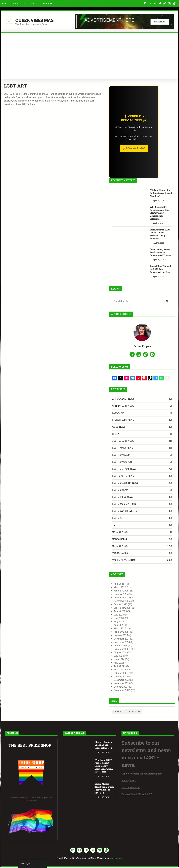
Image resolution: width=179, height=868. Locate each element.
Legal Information (131, 789)
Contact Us (46, 3)
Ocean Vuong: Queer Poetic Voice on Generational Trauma (158, 247)
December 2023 (138, 681)
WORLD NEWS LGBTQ (140, 561)
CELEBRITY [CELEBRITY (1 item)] (135, 713)
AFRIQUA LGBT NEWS (140, 400)
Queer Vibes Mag (36, 20)
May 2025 (135, 623)
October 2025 (137, 606)
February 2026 (138, 592)
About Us (15, 3)
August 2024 (137, 654)
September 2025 (139, 609)
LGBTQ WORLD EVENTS (141, 512)
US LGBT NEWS (137, 547)
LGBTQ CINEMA (137, 491)
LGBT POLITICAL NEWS (141, 470)
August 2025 (137, 612)
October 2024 (137, 647)
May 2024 (135, 664)
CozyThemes (116, 859)
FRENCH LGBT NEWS (140, 421)
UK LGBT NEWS (137, 533)
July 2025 (135, 616)
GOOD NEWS (135, 428)
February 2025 (138, 633)
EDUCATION (135, 414)
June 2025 (136, 619)
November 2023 (138, 684)
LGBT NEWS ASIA (138, 456)
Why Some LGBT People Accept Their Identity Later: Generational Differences (159, 212)
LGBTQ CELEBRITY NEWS (142, 484)
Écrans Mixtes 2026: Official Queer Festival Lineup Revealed (158, 230)
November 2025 (138, 602)
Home (5, 3)
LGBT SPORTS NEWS (140, 477)
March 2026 (136, 588)
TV (130, 526)
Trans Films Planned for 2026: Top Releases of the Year (158, 264)
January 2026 (137, 595)
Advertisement (30, 3)
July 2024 (135, 657)
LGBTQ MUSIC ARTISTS (141, 505)
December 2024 (138, 640)
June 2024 (136, 660)
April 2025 (135, 626)
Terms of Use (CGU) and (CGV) (137, 796)
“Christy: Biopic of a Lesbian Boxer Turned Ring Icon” (158, 193)
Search (173, 77)
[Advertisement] (89, 54)
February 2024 (138, 674)
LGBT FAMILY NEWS (139, 449)
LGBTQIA (133, 519)
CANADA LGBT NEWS (140, 407)
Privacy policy (129, 782)
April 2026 (135, 585)
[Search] (167, 296)
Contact (125, 775)
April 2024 (135, 667)
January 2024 (137, 678)
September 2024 (139, 650)
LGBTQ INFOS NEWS (139, 498)
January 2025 (137, 636)
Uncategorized (136, 540)
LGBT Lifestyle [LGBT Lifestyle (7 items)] (150, 713)
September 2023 (139, 691)
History (132, 435)
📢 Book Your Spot (150, 148)
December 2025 (138, 599)
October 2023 (137, 688)
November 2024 (138, 643)
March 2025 (136, 630)
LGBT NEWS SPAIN (138, 463)
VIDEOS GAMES (137, 554)
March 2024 (136, 671)
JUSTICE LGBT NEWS (140, 442)
